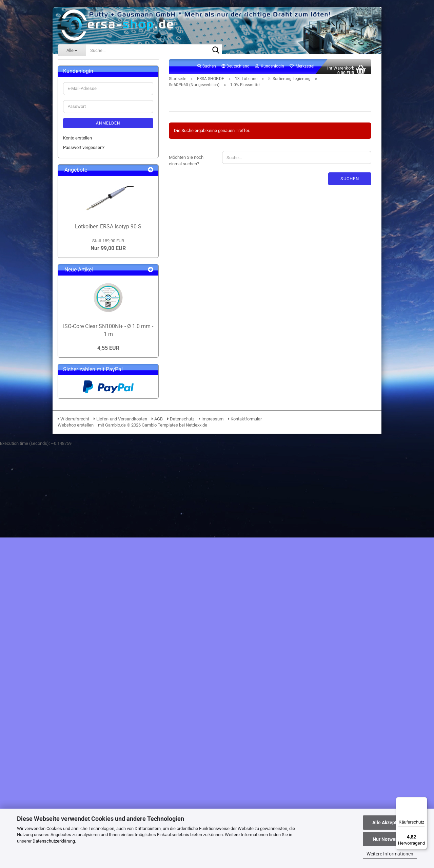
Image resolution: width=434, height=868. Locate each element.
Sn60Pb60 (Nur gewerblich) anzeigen (110, 365)
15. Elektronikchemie (88, 436)
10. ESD (76, 191)
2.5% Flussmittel (99, 398)
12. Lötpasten (81, 201)
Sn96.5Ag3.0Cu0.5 (96, 314)
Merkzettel (302, 70)
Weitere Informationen (390, 854)
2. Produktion (86, 240)
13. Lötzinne (80, 211)
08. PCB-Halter (82, 172)
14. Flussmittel (82, 427)
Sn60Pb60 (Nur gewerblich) (105, 352)
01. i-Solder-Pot (83, 104)
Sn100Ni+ (88, 294)
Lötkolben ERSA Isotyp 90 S (108, 648)
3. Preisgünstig (87, 249)
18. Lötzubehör (82, 465)
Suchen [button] (207, 70)
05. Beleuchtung (84, 143)
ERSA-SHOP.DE (78, 83)
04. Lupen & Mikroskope (91, 133)
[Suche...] (72, 50)
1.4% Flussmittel (99, 388)
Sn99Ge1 (87, 343)
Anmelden (108, 544)
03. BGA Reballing (85, 123)
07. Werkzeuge (82, 162)
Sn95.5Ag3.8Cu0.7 (96, 304)
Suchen (350, 182)
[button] (235, 70)
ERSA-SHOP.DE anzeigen (92, 94)
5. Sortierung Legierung (95, 275)
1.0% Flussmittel (99, 378)
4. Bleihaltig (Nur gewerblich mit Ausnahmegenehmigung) (103, 262)
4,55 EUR (108, 769)
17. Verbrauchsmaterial (90, 456)
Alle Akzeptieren (390, 823)
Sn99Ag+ (87, 333)
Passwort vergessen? (84, 569)
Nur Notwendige (390, 839)
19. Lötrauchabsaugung (91, 475)
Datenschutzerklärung (54, 841)
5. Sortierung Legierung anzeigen (110, 285)
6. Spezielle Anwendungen (98, 407)
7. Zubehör (83, 417)
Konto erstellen (77, 559)
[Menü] (423, 801)
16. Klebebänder (84, 446)
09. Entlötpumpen (85, 181)
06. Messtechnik (84, 153)
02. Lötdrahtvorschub (88, 114)
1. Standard (84, 230)
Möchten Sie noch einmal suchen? (186, 165)
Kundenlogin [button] (270, 70)
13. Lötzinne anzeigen (94, 220)
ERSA (68, 69)
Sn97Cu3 (87, 324)
